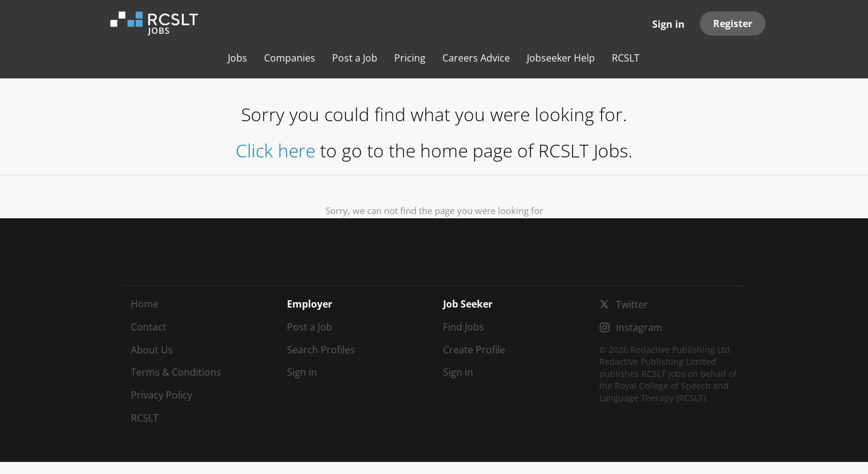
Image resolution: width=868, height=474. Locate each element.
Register (733, 24)
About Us (152, 350)
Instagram (639, 327)
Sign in (668, 24)
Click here (275, 150)
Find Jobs (464, 327)
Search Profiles (321, 350)
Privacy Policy (162, 395)
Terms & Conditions (176, 372)
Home (145, 304)
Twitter (632, 305)
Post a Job (310, 327)
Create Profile (474, 350)
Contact (149, 327)
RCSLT (145, 418)
